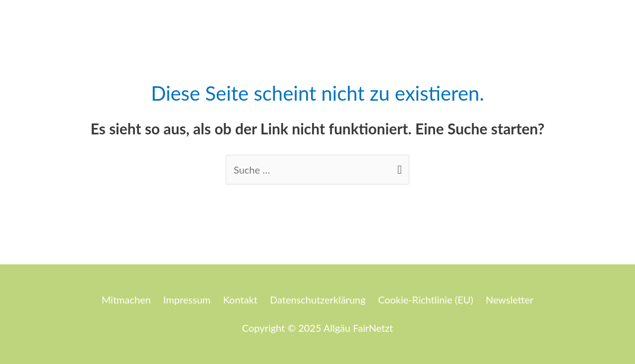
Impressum (187, 300)
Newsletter (509, 300)
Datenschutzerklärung (318, 300)
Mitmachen (126, 300)
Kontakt (240, 300)
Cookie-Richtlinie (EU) (426, 300)
